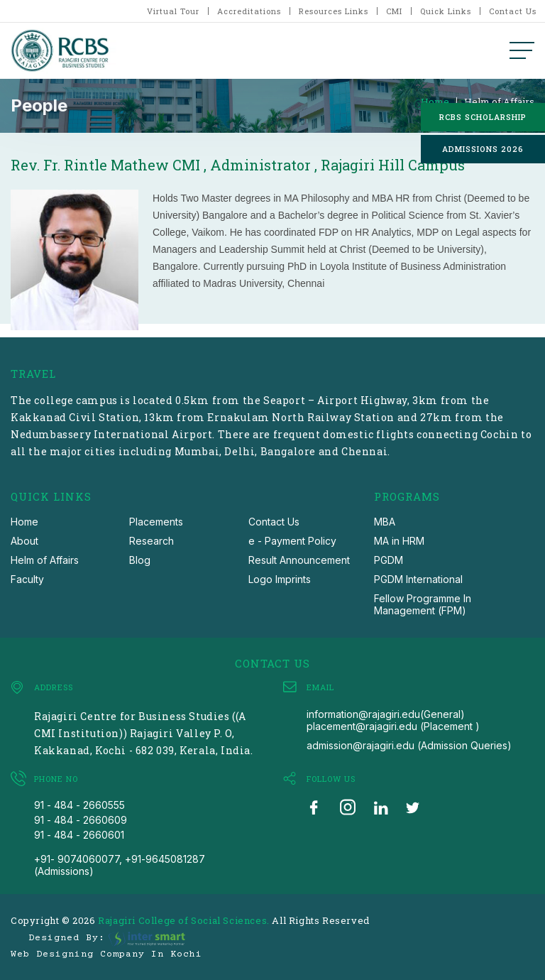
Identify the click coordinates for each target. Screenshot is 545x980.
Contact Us (513, 11)
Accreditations (249, 11)
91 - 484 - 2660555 (79, 805)
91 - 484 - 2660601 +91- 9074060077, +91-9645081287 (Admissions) (120, 853)
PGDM (389, 560)
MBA (385, 522)
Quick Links (446, 11)
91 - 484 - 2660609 (81, 820)
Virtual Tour (173, 11)
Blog (140, 560)
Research (152, 541)
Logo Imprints (280, 579)
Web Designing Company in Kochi (106, 954)
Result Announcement (299, 560)
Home (435, 102)
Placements (156, 522)
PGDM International (418, 579)
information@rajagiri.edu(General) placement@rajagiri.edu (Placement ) (393, 720)
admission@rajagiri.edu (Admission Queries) (409, 745)
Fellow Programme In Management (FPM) (423, 604)
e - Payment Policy (292, 541)
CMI (394, 11)
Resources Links (334, 11)
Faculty (27, 579)
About (24, 541)
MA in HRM (399, 541)
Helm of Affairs (499, 102)
